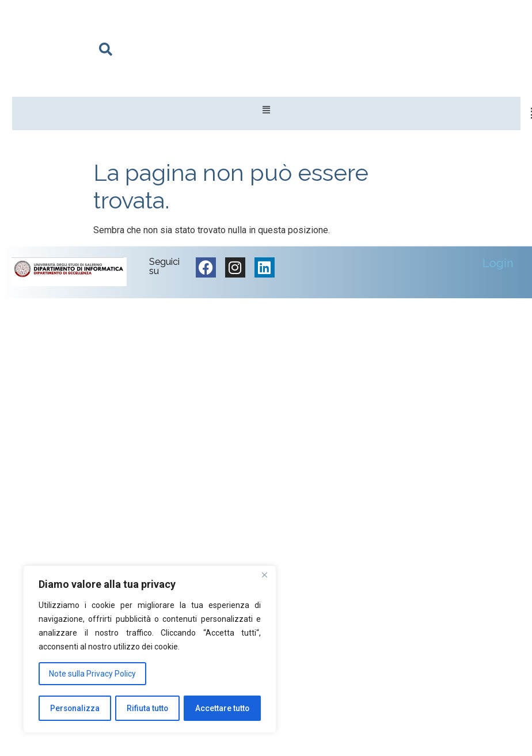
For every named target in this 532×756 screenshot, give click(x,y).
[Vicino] (264, 576)
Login (498, 263)
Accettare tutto (223, 708)
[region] (150, 650)
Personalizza (75, 708)
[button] (267, 110)
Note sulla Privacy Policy (92, 674)
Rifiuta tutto (148, 708)
